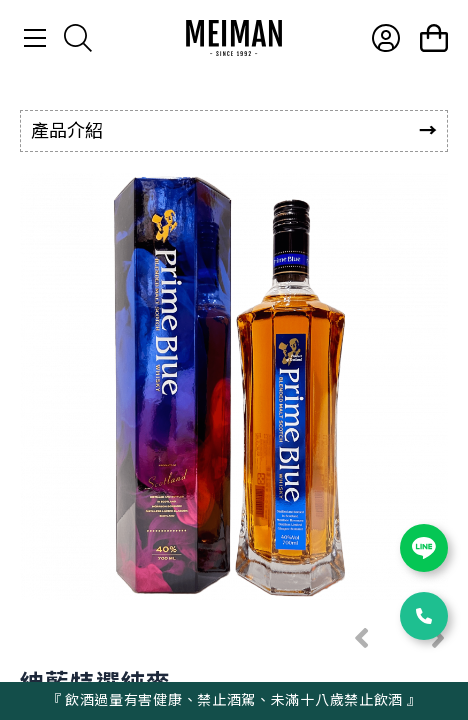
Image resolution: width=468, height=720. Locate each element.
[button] (362, 638)
